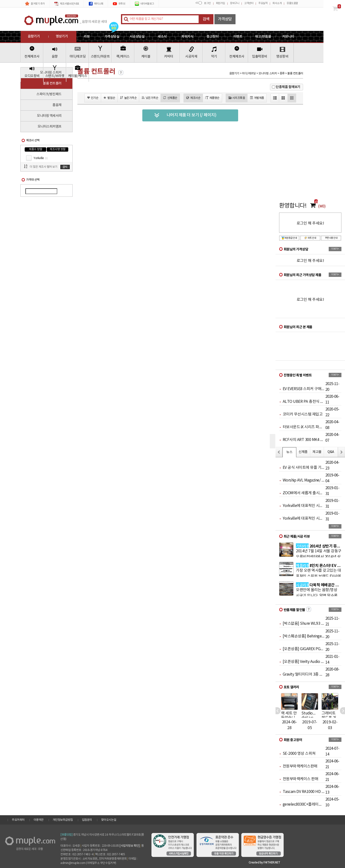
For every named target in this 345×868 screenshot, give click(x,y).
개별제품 (257, 98)
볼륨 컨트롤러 (52, 83)
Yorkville (41, 158)
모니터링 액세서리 (49, 116)
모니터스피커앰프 (50, 127)
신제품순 (170, 98)
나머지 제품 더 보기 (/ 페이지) (185, 115)
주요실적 (263, 3)
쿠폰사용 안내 (331, 238)
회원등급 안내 (289, 238)
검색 (206, 19)
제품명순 (212, 98)
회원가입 (220, 3)
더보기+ (335, 249)
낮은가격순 (150, 98)
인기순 (93, 98)
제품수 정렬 (35, 149)
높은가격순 (128, 98)
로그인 (207, 3)
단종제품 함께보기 (288, 87)
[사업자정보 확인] (129, 846)
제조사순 (193, 98)
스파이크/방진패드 (49, 94)
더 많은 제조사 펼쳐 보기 (43, 167)
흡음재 (57, 105)
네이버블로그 (144, 4)
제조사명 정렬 (57, 149)
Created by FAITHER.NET (264, 862)
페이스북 (96, 4)
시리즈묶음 (237, 98)
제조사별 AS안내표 (67, 4)
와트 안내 (310, 238)
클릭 (65, 167)
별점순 (109, 98)
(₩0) (322, 206)
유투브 (119, 4)
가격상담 (225, 19)
